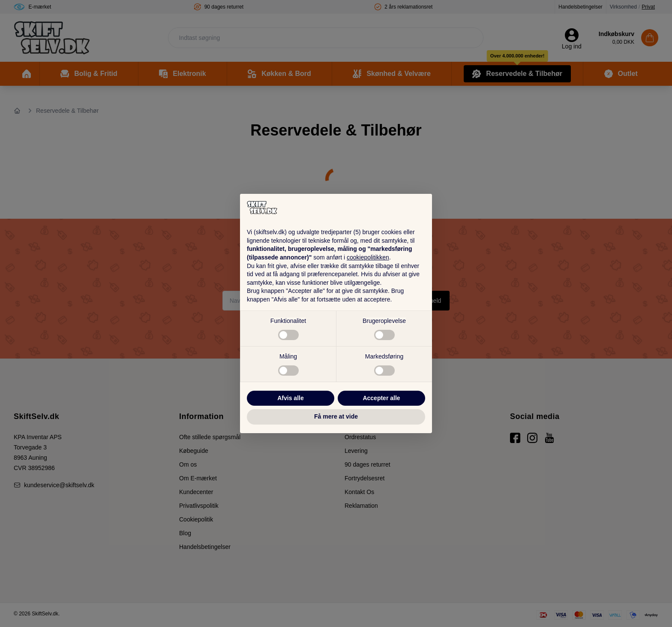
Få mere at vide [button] (336, 416)
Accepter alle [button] (381, 398)
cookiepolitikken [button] (368, 257)
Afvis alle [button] (290, 398)
